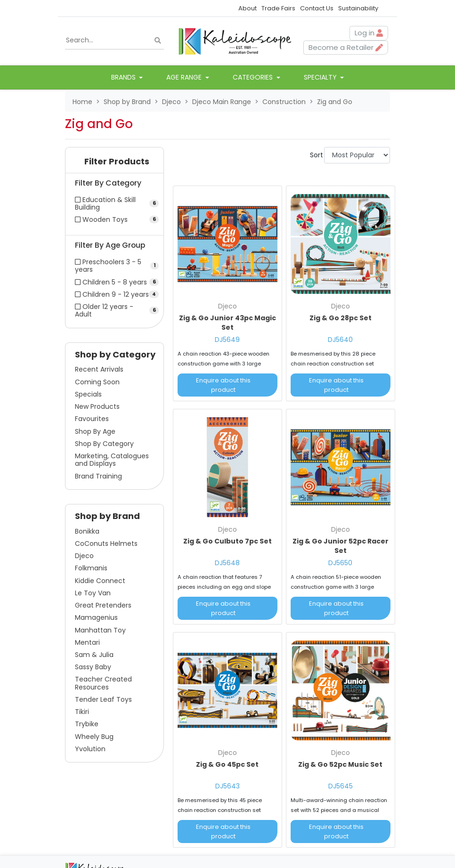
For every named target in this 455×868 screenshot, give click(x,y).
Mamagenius (96, 617)
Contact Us (317, 8)
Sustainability (358, 8)
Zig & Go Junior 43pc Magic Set (227, 323)
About (248, 8)
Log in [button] (369, 33)
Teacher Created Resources (103, 683)
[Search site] (158, 40)
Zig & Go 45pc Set (227, 764)
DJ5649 (227, 340)
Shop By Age (95, 431)
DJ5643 (227, 786)
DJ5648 (227, 563)
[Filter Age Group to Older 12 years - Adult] (114, 310)
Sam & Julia (94, 655)
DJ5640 (340, 340)
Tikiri (82, 712)
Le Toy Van (93, 593)
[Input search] (114, 41)
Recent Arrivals (99, 369)
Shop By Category (104, 444)
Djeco (84, 556)
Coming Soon (97, 382)
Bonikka (87, 531)
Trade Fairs (278, 8)
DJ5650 (340, 563)
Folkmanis (91, 568)
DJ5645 (341, 786)
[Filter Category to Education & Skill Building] (114, 203)
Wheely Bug (94, 737)
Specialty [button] (321, 77)
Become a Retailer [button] (346, 47)
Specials (88, 394)
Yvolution (90, 749)
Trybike (87, 724)
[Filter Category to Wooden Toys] (114, 219)
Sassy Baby (93, 667)
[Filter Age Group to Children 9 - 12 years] (114, 294)
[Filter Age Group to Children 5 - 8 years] (114, 282)
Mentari (87, 642)
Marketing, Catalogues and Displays (112, 460)
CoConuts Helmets (106, 544)
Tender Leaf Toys (103, 699)
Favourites (92, 419)
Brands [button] (124, 77)
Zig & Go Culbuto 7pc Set (227, 541)
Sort (316, 155)
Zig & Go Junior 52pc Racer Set (341, 546)
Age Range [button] (185, 77)
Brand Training (98, 476)
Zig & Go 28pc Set (341, 318)
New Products (97, 406)
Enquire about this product (223, 385)
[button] (114, 164)
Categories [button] (254, 77)
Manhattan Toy (100, 630)
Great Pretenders (103, 605)
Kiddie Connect (100, 581)
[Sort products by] (357, 155)
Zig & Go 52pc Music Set (340, 764)
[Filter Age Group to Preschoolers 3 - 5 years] (114, 266)
